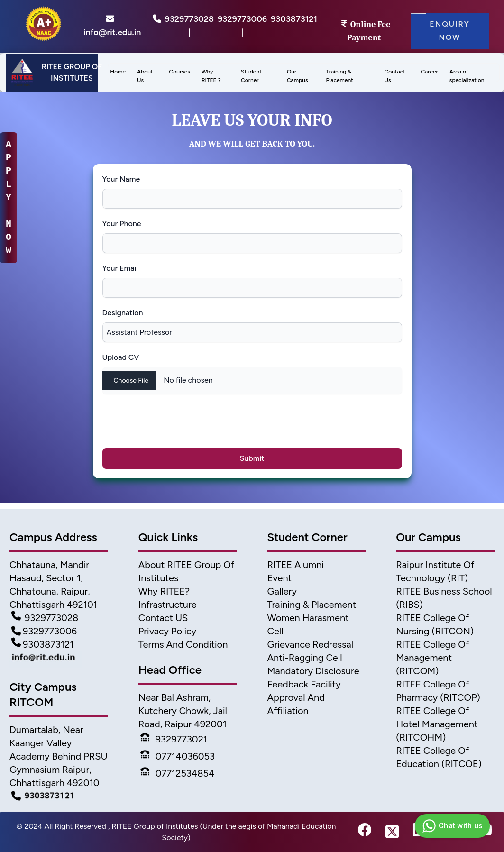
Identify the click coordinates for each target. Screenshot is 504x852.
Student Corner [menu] (251, 76)
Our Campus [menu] (298, 76)
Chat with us (451, 826)
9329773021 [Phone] (174, 739)
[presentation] (178, 426)
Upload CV (121, 357)
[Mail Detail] (59, 660)
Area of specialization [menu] (467, 76)
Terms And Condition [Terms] (183, 644)
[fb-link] (365, 832)
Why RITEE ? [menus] (211, 76)
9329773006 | (242, 26)
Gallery (282, 591)
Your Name (121, 179)
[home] (42, 27)
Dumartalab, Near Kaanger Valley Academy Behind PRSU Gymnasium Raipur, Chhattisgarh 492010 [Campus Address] (59, 756)
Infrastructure (168, 605)
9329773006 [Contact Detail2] (44, 631)
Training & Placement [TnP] (312, 605)
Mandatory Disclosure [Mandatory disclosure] (313, 671)
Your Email (120, 268)
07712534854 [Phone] (178, 773)
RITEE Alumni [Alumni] (296, 565)
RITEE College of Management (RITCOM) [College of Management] (432, 658)
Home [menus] (118, 72)
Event (280, 578)
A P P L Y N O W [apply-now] (9, 197)
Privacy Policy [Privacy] (167, 631)
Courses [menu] (180, 72)
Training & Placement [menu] (340, 76)
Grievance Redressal (311, 644)
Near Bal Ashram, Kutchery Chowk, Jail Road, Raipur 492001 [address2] (183, 711)
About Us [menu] (145, 76)
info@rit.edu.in (112, 26)
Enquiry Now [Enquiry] (450, 31)
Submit (252, 458)
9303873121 (294, 19)
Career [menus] (429, 72)
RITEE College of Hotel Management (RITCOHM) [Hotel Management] (437, 724)
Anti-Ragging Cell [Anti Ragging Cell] (305, 658)
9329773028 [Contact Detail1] (45, 618)
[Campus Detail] (59, 796)
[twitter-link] (392, 832)
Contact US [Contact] (163, 618)
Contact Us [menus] (395, 76)
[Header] (52, 73)
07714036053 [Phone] (178, 756)
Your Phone (122, 224)
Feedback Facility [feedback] (304, 684)
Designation (123, 313)
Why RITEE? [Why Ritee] (164, 591)
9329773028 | (189, 26)
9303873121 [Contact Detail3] (43, 644)
